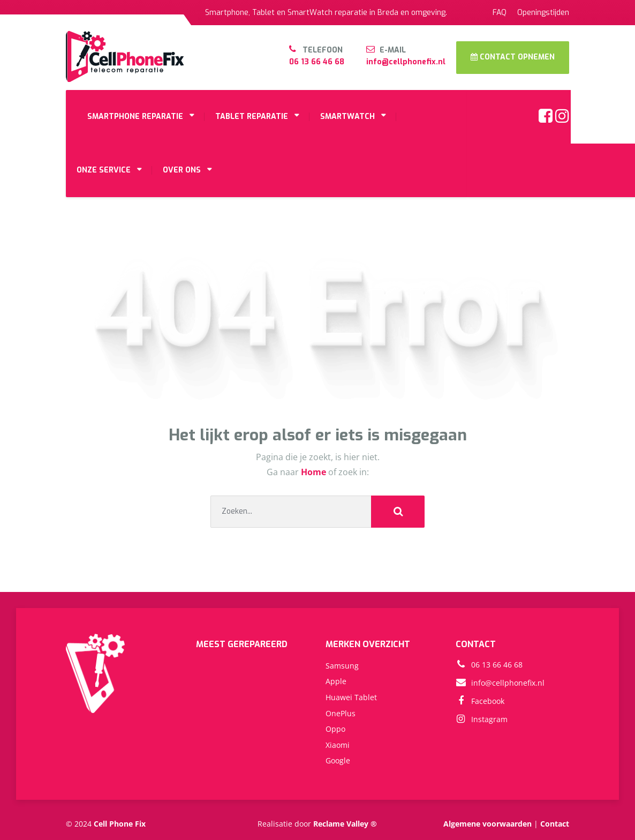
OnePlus (341, 713)
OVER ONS (182, 170)
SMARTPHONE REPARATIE (135, 117)
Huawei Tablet (351, 697)
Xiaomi (338, 745)
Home (315, 472)
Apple (336, 681)
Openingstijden (543, 13)
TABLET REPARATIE (252, 117)
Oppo (335, 729)
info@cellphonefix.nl (406, 62)
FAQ (500, 13)
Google (338, 760)
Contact (555, 824)
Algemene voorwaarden (487, 824)
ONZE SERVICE (104, 170)
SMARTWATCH (347, 117)
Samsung (342, 666)
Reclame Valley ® (345, 824)
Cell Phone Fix (120, 824)
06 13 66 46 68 (317, 62)
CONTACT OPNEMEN (513, 57)
